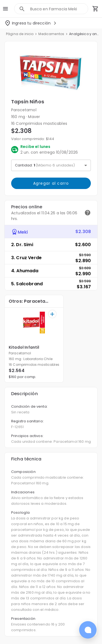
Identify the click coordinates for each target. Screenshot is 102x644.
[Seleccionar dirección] (31, 23)
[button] (51, 73)
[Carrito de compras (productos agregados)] (95, 9)
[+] (52, 314)
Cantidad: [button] (45, 165)
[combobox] (59, 9)
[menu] (5, 9)
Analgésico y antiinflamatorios (84, 34)
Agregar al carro (51, 183)
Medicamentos (51, 34)
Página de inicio (20, 34)
